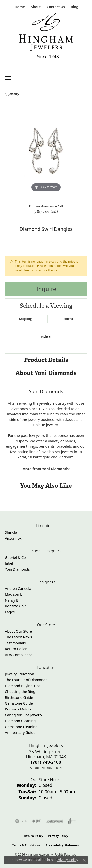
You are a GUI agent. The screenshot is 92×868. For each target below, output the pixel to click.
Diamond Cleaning (20, 721)
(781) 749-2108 (46, 211)
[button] (35, 7)
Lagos (10, 612)
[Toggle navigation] (8, 78)
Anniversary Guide (20, 733)
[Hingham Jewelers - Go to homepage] (46, 37)
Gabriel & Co (15, 557)
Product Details (46, 360)
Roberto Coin (16, 606)
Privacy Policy (58, 836)
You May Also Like (46, 486)
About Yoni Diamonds (46, 373)
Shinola (11, 532)
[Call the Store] (46, 762)
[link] (19, 7)
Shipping (26, 319)
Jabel (9, 563)
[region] (46, 152)
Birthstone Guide (19, 697)
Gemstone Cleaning (21, 727)
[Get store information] (46, 768)
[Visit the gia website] (21, 821)
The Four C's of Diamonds (26, 680)
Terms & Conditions (26, 845)
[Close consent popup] (84, 860)
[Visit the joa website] (72, 821)
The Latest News (18, 637)
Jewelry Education (20, 674)
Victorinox (13, 538)
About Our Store (18, 631)
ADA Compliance (19, 655)
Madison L (13, 594)
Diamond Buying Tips (23, 686)
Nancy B (12, 600)
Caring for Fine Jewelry (24, 715)
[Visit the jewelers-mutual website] (55, 821)
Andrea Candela (18, 588)
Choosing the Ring (20, 692)
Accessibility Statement (63, 845)
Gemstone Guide (19, 703)
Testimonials (15, 643)
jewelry (14, 94)
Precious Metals (18, 709)
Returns (67, 319)
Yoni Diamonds (17, 569)
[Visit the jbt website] (37, 821)
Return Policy (16, 649)
